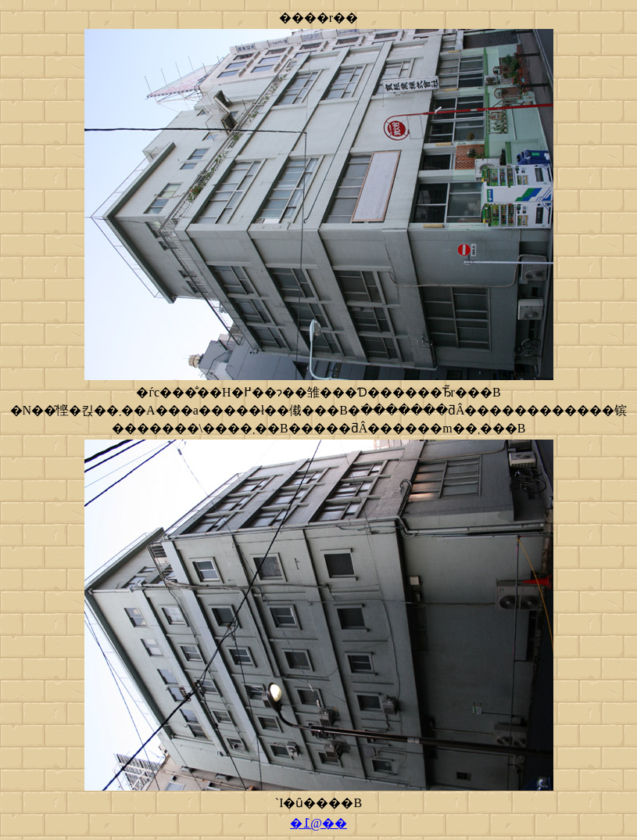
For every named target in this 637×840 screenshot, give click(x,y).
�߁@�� (318, 823)
